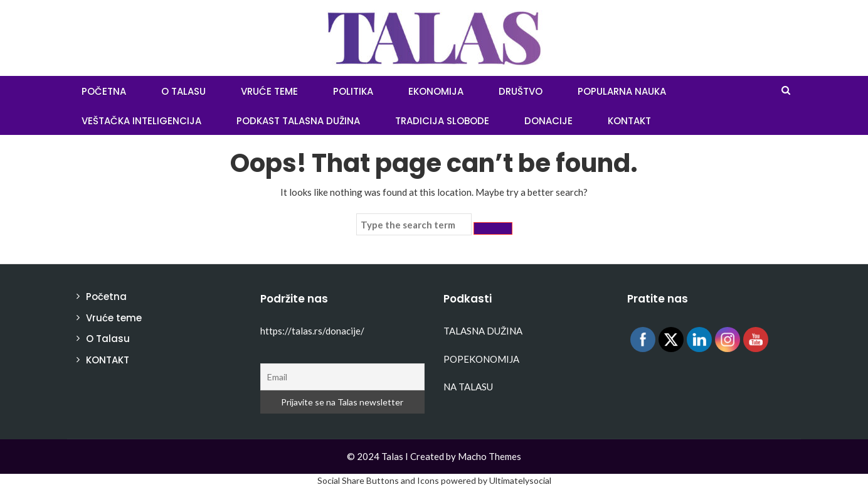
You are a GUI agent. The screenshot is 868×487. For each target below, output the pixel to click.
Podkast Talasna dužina (298, 121)
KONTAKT (629, 121)
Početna (106, 297)
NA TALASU (468, 387)
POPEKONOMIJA (481, 359)
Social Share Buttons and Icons (378, 480)
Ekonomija (436, 91)
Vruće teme (269, 91)
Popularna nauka (622, 91)
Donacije (548, 121)
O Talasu (183, 91)
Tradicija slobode (442, 121)
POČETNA (104, 91)
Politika (353, 91)
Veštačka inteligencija (141, 121)
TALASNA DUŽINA (483, 331)
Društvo (521, 91)
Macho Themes (490, 456)
